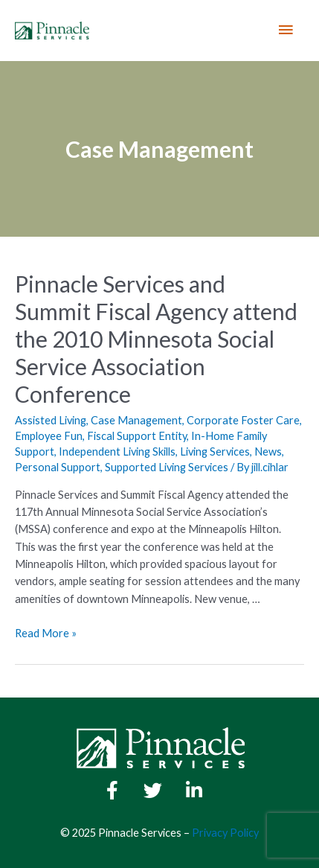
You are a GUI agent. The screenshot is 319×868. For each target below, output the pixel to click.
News (268, 451)
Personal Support (58, 467)
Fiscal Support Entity (137, 436)
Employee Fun (49, 436)
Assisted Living (51, 420)
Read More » (46, 633)
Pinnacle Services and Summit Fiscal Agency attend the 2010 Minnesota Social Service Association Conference (156, 339)
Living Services (215, 451)
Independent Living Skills (117, 451)
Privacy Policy (225, 833)
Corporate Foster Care (243, 420)
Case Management (136, 420)
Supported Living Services (167, 467)
